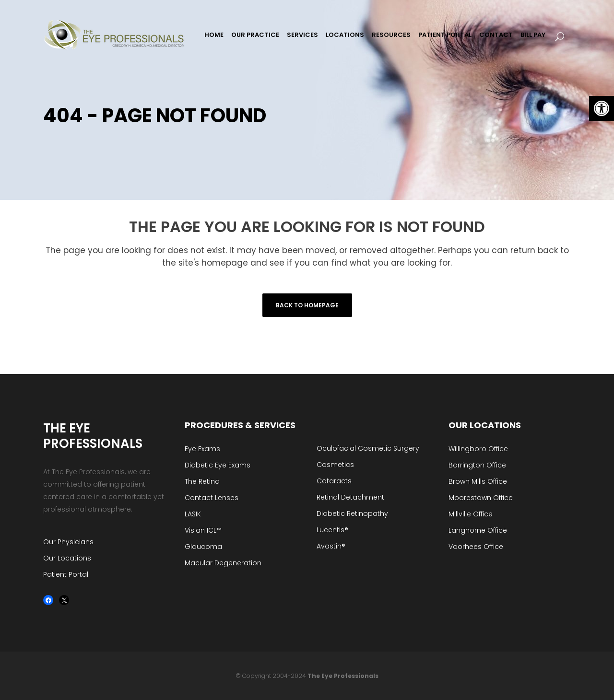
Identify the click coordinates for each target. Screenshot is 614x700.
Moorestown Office (481, 498)
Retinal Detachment (350, 497)
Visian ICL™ (203, 530)
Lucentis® (332, 530)
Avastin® (331, 546)
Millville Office (471, 514)
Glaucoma (203, 547)
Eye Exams (202, 449)
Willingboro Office (478, 449)
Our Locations (67, 558)
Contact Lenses (212, 498)
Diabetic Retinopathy (352, 513)
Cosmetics (335, 465)
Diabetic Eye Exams (218, 465)
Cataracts (334, 481)
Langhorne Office (478, 530)
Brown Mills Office (478, 481)
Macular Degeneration (223, 563)
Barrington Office (477, 465)
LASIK (193, 514)
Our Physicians (68, 542)
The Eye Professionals (343, 676)
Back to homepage (307, 305)
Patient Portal (66, 574)
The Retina (202, 481)
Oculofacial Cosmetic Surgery (368, 448)
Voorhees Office (476, 547)
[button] (602, 108)
